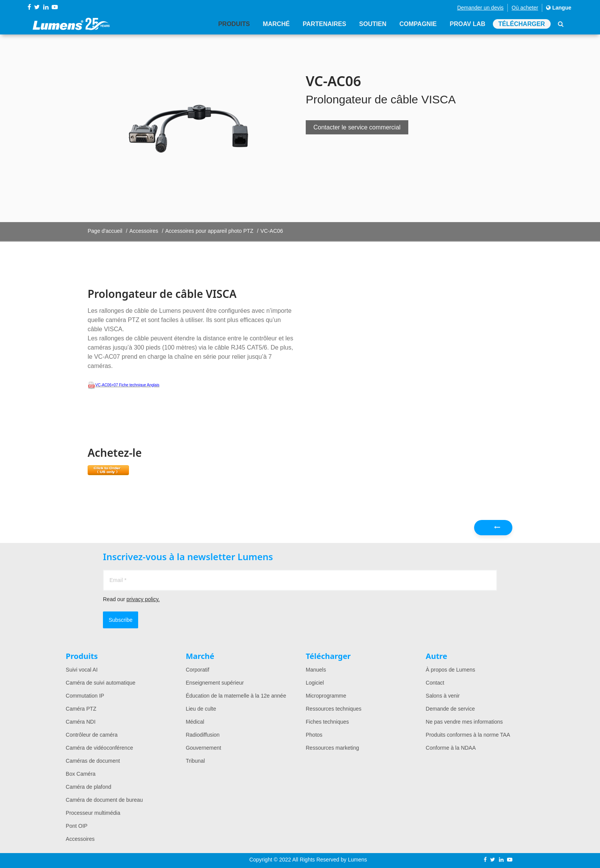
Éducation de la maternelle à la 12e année (236, 696)
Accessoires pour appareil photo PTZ (209, 231)
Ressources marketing (332, 748)
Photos (314, 735)
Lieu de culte (201, 709)
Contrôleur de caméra (92, 735)
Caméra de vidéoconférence (99, 748)
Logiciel (315, 683)
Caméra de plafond (89, 787)
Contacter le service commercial (357, 127)
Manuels (316, 670)
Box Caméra (81, 774)
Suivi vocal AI (82, 670)
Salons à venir (443, 696)
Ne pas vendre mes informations (465, 722)
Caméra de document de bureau (104, 800)
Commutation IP (85, 696)
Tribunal (195, 761)
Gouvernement (203, 748)
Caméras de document (93, 761)
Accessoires (144, 231)
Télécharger (522, 24)
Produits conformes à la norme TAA (468, 735)
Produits (233, 24)
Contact (435, 683)
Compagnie (417, 24)
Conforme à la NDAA (451, 748)
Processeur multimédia (93, 813)
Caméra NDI (81, 722)
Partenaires (324, 24)
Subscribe (121, 620)
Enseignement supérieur (215, 683)
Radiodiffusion (202, 735)
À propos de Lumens (451, 670)
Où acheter (525, 8)
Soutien (372, 24)
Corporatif (197, 670)
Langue (559, 8)
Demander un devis (480, 8)
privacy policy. (143, 599)
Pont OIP (77, 826)
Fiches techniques (327, 722)
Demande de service (450, 709)
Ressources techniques (334, 709)
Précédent (497, 530)
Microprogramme (326, 696)
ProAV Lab (467, 24)
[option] (191, 128)
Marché (275, 24)
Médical (195, 722)
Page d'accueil (105, 231)
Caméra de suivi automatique (101, 683)
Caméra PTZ (81, 709)
